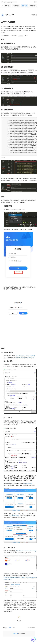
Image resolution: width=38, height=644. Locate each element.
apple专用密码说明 (14, 516)
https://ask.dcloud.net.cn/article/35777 (26, 356)
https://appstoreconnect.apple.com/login (27, 551)
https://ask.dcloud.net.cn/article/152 (25, 358)
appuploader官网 (28, 484)
